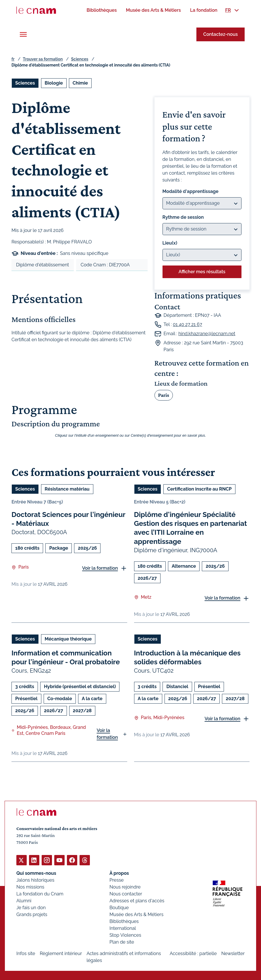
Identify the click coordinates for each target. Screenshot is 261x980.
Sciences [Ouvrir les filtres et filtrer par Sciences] (25, 83)
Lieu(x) (170, 243)
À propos (119, 873)
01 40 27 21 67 (187, 324)
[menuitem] (101, 10)
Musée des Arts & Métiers (136, 914)
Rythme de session (183, 217)
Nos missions (30, 887)
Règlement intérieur (61, 953)
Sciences (80, 59)
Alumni (24, 900)
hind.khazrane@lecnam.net (207, 334)
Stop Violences (125, 935)
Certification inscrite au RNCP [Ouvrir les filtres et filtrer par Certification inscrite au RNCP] (199, 489)
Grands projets (32, 914)
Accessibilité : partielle (193, 953)
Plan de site (122, 942)
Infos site (26, 953)
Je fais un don (31, 907)
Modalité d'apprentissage (191, 191)
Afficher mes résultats (202, 272)
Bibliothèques (124, 921)
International (123, 928)
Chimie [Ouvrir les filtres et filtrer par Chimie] (80, 83)
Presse (117, 880)
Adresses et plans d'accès (137, 900)
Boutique (119, 907)
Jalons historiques (35, 880)
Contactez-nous (221, 34)
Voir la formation (100, 568)
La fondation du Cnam (40, 894)
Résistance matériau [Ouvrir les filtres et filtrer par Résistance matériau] (67, 489)
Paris (164, 395)
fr (13, 59)
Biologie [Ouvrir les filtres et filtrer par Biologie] (54, 83)
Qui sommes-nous (36, 873)
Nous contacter (126, 894)
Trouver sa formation (43, 59)
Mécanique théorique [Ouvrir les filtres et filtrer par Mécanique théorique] (68, 639)
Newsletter (233, 953)
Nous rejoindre (125, 887)
